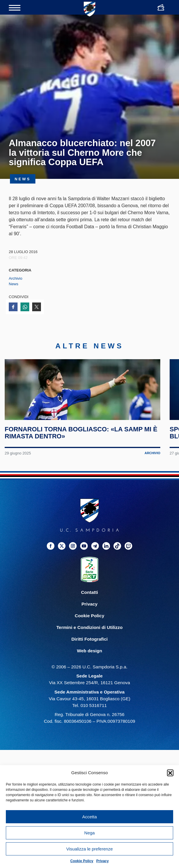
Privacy (103, 861)
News (14, 284)
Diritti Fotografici (89, 660)
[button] (170, 773)
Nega (89, 833)
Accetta (89, 817)
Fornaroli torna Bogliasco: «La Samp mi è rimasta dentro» (80, 454)
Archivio (16, 278)
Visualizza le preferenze (90, 849)
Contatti (89, 613)
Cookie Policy (82, 861)
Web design (89, 672)
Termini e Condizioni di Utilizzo (89, 648)
